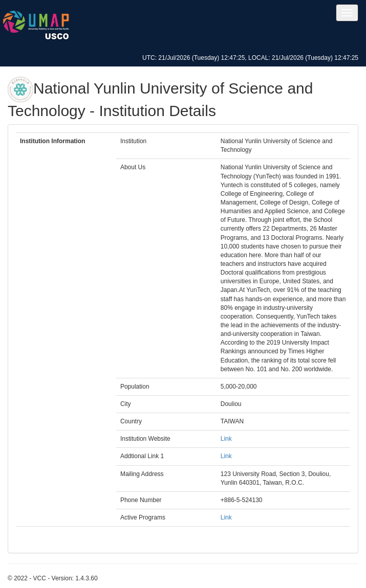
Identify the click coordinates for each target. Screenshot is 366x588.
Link (226, 439)
